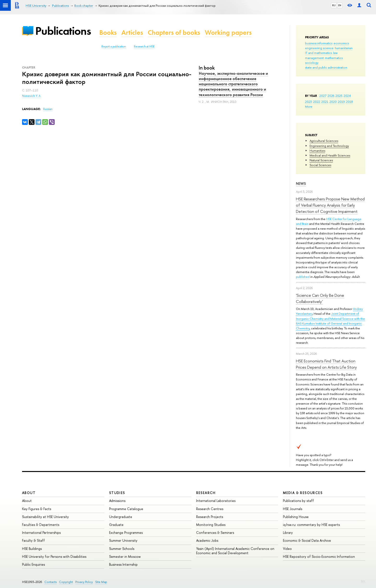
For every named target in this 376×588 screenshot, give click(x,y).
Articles (132, 32)
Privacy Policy (84, 582)
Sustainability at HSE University (45, 517)
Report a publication (114, 47)
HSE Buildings (32, 549)
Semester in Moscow (125, 556)
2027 (323, 96)
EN (340, 5)
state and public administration (326, 67)
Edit (363, 581)
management (314, 58)
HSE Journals (293, 509)
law (335, 53)
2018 (350, 102)
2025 (339, 96)
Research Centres (210, 509)
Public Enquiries (33, 564)
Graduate (116, 525)
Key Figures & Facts (37, 509)
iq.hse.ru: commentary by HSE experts (311, 525)
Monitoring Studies (211, 525)
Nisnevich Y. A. (32, 96)
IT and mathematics (318, 53)
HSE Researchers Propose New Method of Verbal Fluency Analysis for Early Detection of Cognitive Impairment (330, 205)
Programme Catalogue (126, 509)
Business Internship (123, 564)
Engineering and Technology (329, 146)
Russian (48, 109)
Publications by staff (298, 501)
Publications (63, 31)
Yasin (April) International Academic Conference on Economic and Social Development (235, 551)
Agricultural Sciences (324, 141)
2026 (331, 96)
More (309, 106)
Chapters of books (174, 32)
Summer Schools (122, 549)
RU (334, 5)
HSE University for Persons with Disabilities (54, 556)
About (29, 493)
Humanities (317, 151)
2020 (333, 102)
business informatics (319, 43)
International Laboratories (216, 501)
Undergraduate (121, 517)
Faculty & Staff (33, 540)
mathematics (334, 58)
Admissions (117, 501)
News (301, 183)
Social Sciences (320, 165)
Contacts (50, 582)
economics (341, 43)
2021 (325, 102)
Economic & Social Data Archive (307, 540)
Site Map (101, 582)
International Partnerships (41, 533)
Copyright (66, 582)
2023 (308, 102)
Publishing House (296, 517)
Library (288, 533)
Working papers (228, 32)
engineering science (319, 48)
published (303, 277)
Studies (117, 493)
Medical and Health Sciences (330, 155)
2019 (341, 102)
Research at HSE (144, 47)
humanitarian (344, 48)
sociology (312, 63)
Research (206, 493)
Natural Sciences (321, 160)
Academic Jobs (207, 540)
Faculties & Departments (41, 525)
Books (108, 32)
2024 (347, 96)
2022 (317, 102)
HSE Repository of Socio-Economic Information (319, 556)
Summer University (123, 540)
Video (287, 549)
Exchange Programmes (126, 533)
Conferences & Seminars (215, 533)
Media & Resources (303, 493)
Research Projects (210, 517)
